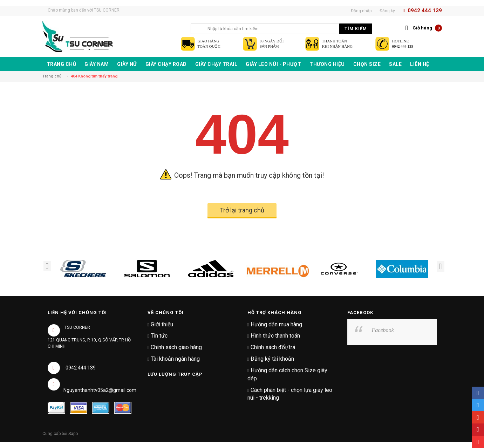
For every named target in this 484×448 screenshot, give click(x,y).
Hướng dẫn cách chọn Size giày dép (288, 374)
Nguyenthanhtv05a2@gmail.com (100, 390)
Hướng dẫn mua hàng (276, 324)
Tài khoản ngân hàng (175, 359)
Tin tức (159, 336)
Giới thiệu (162, 324)
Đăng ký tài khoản (272, 359)
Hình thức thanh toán (275, 336)
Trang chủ (52, 76)
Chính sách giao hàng (176, 347)
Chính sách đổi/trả (273, 347)
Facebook (383, 330)
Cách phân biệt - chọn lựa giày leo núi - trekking (290, 394)
